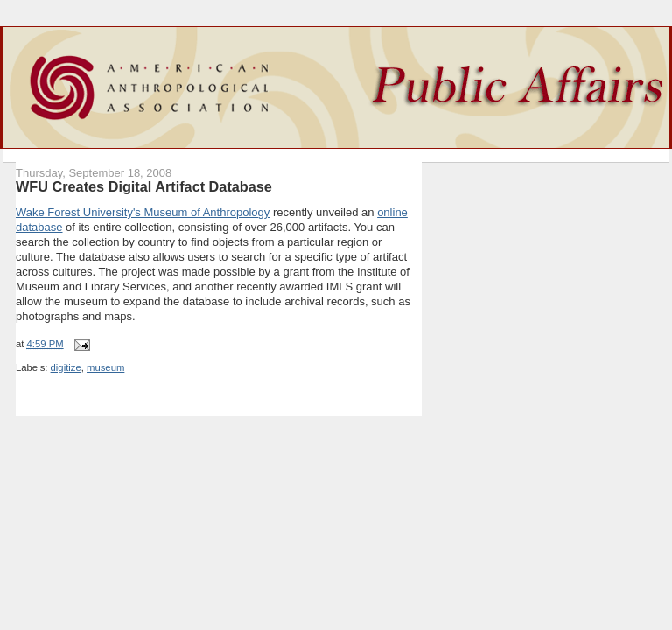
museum (105, 367)
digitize (66, 367)
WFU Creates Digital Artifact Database (144, 186)
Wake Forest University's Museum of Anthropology (143, 212)
